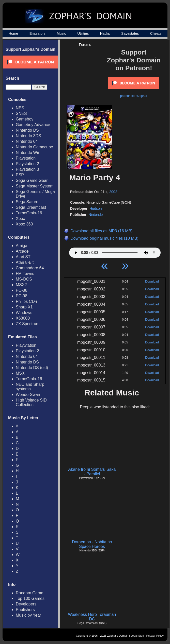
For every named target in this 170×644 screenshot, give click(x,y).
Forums (85, 45)
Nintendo (96, 215)
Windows (24, 313)
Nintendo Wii (27, 153)
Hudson (96, 208)
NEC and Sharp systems (30, 387)
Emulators (37, 33)
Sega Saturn (27, 202)
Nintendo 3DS (28, 136)
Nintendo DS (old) (32, 368)
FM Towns (25, 274)
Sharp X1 (24, 307)
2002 (113, 192)
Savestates (130, 33)
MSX (20, 373)
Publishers (25, 610)
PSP (20, 175)
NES (20, 108)
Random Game (30, 593)
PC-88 (21, 290)
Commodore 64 (30, 268)
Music (61, 33)
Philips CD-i (26, 301)
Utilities (83, 33)
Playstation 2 (27, 164)
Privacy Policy (155, 636)
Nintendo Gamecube (34, 147)
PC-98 (21, 296)
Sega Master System (35, 186)
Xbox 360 (24, 224)
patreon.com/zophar (134, 96)
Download (152, 282)
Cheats (156, 33)
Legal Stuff (137, 636)
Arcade (22, 251)
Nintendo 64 (27, 141)
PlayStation (26, 345)
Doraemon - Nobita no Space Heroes (92, 544)
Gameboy (25, 119)
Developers (26, 604)
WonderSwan (28, 395)
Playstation (26, 158)
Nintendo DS (27, 130)
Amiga (21, 246)
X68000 (23, 318)
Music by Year (28, 615)
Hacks (105, 33)
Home (13, 33)
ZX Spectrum (28, 324)
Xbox (20, 219)
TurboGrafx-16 (29, 213)
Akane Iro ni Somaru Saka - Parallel (92, 472)
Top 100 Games (30, 598)
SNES (21, 114)
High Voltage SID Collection (31, 402)
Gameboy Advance (33, 125)
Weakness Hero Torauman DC (92, 617)
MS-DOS (24, 279)
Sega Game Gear (32, 180)
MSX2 (21, 285)
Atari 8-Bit (25, 262)
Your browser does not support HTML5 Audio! (115, 251)
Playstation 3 (27, 169)
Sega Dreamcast (31, 207)
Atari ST (23, 257)
